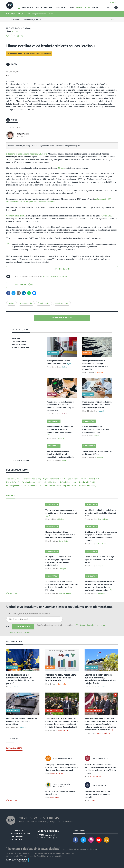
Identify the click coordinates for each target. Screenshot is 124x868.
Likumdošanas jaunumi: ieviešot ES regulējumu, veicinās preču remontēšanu (22, 721)
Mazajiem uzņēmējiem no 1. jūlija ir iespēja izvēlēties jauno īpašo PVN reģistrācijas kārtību (97, 405)
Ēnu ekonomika (44, 303)
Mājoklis (13, 482)
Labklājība (51, 482)
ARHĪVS (95, 8)
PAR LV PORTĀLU (17, 831)
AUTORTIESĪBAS (17, 839)
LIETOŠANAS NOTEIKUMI (20, 834)
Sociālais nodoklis (62, 303)
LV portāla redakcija (48, 831)
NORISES (39, 8)
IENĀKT (115, 3)
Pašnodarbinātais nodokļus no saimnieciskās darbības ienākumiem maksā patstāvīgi (60, 430)
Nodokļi (15, 31)
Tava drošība (103, 544)
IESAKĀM (11, 496)
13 (32, 285)
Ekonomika (62, 684)
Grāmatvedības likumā (16, 216)
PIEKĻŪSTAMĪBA (17, 837)
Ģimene (35, 486)
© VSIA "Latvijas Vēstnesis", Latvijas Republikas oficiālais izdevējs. (34, 856)
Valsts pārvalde (95, 777)
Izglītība (70, 486)
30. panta (62, 168)
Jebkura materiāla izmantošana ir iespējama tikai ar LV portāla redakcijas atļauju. (41, 853)
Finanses (101, 566)
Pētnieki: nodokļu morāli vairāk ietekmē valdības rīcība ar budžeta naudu (61, 678)
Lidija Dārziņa (23, 134)
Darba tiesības (32, 479)
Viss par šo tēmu (22, 460)
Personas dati (87, 486)
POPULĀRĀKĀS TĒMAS (17, 470)
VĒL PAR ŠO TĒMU (21, 330)
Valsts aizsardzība (103, 733)
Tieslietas (13, 479)
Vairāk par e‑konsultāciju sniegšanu (91, 625)
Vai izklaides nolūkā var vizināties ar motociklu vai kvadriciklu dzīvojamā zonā (101, 513)
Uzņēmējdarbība (26, 303)
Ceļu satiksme (103, 519)
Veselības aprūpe (65, 594)
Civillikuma (107, 216)
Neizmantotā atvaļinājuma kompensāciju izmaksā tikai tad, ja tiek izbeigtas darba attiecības (60, 535)
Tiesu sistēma (52, 486)
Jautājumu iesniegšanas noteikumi (55, 277)
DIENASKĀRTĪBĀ (60, 8)
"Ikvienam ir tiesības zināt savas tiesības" (33, 849)
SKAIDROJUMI (28, 8)
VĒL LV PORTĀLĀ (14, 642)
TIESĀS (71, 8)
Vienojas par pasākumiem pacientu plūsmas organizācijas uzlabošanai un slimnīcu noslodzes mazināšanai (61, 767)
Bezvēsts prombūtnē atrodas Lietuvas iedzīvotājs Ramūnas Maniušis (98, 794)
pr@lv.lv (55, 838)
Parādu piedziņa (31, 482)
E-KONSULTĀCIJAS (83, 8)
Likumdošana (24, 728)
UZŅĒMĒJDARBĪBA (20, 342)
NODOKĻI (16, 339)
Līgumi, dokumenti (54, 479)
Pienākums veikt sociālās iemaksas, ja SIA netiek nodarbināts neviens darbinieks (61, 454)
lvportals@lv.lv (50, 835)
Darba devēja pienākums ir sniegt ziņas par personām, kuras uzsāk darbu (99, 560)
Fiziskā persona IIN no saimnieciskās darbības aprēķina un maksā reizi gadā (96, 430)
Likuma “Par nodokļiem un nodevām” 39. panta (27, 154)
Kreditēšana (101, 687)
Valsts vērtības (63, 730)
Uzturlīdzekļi (87, 482)
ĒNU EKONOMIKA (19, 345)
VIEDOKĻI (48, 8)
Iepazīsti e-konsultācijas (19, 633)
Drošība (93, 801)
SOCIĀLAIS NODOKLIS (21, 348)
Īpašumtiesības (77, 479)
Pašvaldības (68, 482)
